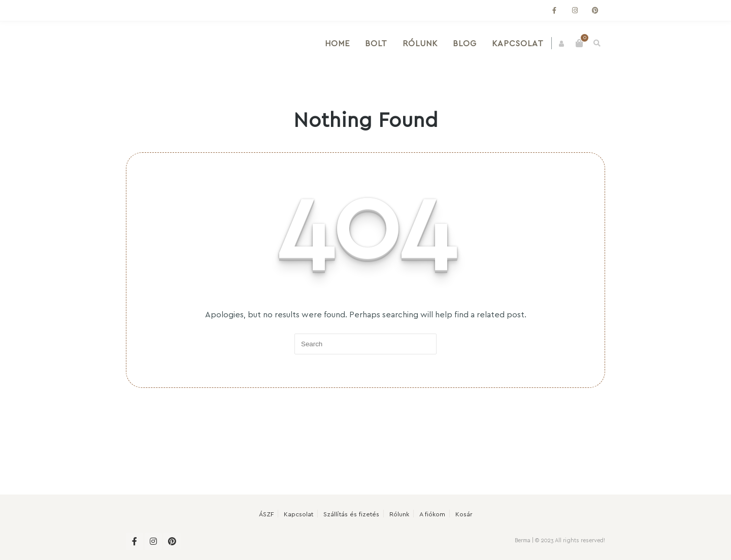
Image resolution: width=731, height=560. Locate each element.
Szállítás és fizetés (351, 514)
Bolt (380, 43)
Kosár (464, 514)
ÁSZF (266, 514)
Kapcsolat (521, 43)
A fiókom (432, 514)
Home (341, 43)
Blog (468, 43)
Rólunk (424, 43)
